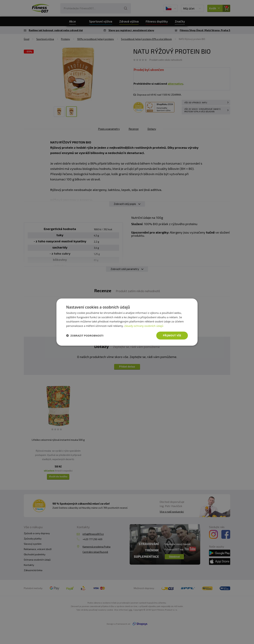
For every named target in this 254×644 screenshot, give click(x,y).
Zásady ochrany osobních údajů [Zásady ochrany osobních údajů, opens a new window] (144, 326)
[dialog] (127, 322)
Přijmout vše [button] (172, 335)
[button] (85, 335)
